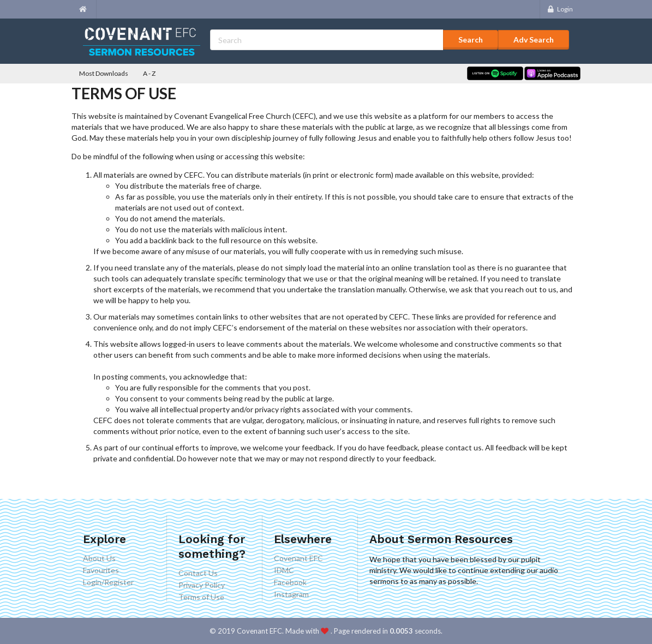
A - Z (149, 73)
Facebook (290, 582)
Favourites (101, 570)
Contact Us (198, 573)
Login (560, 9)
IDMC (284, 570)
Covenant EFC (298, 558)
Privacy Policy (202, 585)
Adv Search (534, 40)
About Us (99, 558)
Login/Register (108, 582)
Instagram (291, 594)
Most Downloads (104, 73)
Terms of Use (201, 597)
